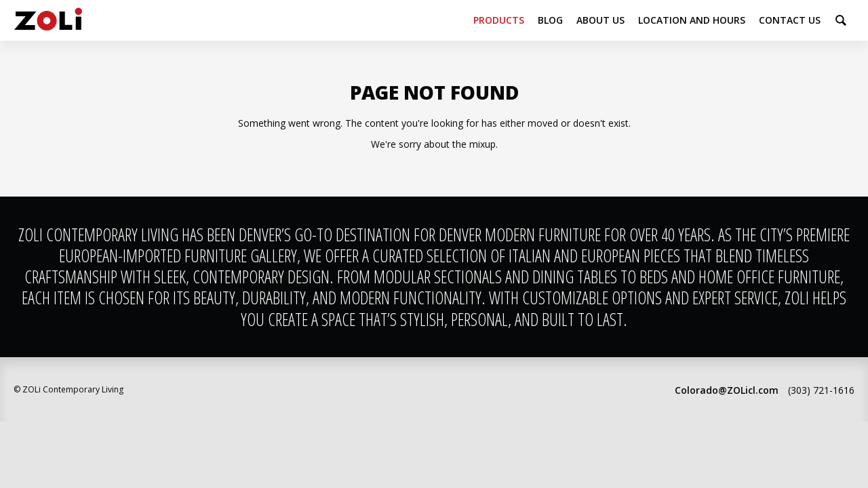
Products (499, 20)
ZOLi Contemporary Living (48, 20)
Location (692, 20)
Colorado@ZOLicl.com (727, 390)
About (600, 20)
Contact (790, 20)
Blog (550, 20)
